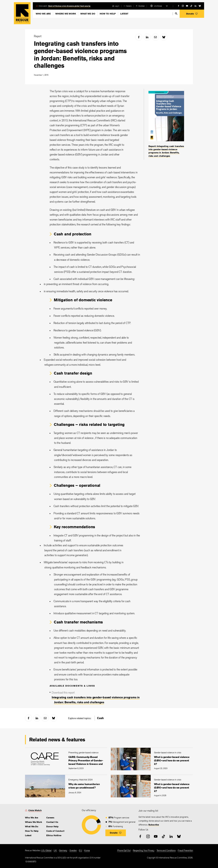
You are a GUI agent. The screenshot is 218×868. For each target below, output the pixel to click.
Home (22, 13)
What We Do (88, 14)
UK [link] (55, 850)
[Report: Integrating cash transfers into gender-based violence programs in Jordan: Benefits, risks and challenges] (166, 124)
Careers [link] (129, 6)
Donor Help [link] (52, 826)
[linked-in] (195, 6)
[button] (192, 14)
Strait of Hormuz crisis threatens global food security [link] (69, 6)
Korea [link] (87, 850)
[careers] (127, 6)
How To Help (108, 14)
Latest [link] (28, 835)
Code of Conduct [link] (55, 831)
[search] (176, 14)
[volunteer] (140, 6)
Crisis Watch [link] (35, 810)
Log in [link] (117, 6)
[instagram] (183, 6)
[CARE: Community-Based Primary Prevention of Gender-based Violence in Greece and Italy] (66, 759)
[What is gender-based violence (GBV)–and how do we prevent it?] (152, 759)
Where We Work (66, 14)
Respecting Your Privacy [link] (144, 850)
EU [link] (80, 850)
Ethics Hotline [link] (54, 835)
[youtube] (187, 6)
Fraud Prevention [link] (185, 850)
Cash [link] (100, 718)
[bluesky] (200, 6)
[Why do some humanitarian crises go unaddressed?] (66, 786)
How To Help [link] (32, 831)
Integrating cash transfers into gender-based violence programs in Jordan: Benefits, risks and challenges (80, 55)
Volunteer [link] (141, 6)
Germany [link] (63, 850)
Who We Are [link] (32, 818)
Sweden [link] (73, 850)
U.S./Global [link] (46, 850)
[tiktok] (191, 6)
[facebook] (179, 6)
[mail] (155, 37)
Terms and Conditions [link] (166, 850)
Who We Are (43, 14)
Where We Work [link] (33, 822)
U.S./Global (158, 6)
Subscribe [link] (154, 825)
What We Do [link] (32, 826)
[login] (116, 6)
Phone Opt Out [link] (124, 850)
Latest (124, 14)
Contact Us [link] (52, 822)
